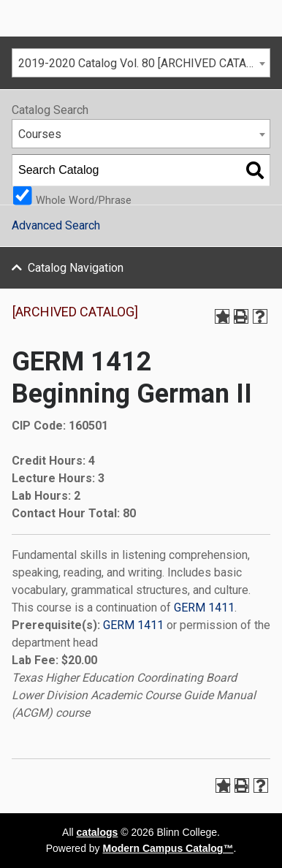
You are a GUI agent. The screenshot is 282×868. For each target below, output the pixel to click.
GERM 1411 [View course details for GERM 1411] (204, 608)
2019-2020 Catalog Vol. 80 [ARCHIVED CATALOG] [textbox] (144, 63)
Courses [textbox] (40, 134)
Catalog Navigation (76, 268)
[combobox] (141, 63)
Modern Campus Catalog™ (168, 848)
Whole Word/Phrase (84, 200)
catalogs (98, 832)
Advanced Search (56, 225)
